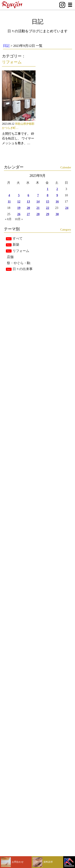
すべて (18, 238)
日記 (37, 22)
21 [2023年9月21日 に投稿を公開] (38, 208)
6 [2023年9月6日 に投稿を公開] (28, 195)
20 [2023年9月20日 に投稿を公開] (28, 208)
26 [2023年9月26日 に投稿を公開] (19, 214)
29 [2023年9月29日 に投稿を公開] (48, 214)
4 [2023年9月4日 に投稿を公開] (9, 195)
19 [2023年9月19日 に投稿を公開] (19, 208)
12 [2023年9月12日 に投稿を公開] (19, 202)
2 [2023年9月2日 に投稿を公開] (57, 189)
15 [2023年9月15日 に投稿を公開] (48, 202)
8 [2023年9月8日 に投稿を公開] (48, 195)
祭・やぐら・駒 (19, 263)
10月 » (19, 219)
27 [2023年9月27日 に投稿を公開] (28, 214)
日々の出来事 (23, 269)
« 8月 (8, 219)
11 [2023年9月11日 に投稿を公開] (9, 202)
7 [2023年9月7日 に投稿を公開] (38, 195)
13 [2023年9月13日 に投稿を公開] (28, 202)
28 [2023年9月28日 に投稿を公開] (38, 214)
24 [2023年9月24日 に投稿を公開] (67, 208)
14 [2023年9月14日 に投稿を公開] (38, 202)
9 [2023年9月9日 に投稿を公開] (57, 195)
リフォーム (12, 62)
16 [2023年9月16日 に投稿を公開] (57, 202)
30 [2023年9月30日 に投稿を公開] (57, 214)
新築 (16, 245)
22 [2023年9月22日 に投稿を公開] (48, 208)
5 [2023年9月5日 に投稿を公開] (19, 195)
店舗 (10, 257)
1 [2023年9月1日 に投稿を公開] (48, 189)
